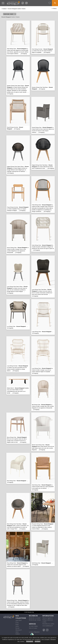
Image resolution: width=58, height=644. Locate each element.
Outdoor (5, 9)
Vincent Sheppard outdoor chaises (17, 9)
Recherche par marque (35, 620)
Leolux (17, 626)
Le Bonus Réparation (34, 632)
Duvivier (18, 628)
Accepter (38, 641)
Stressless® (19, 630)
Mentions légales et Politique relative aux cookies (48, 620)
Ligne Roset (18, 620)
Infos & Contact (33, 628)
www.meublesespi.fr (48, 626)
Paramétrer (30, 641)
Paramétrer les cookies (48, 624)
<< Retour (54, 9)
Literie (17, 632)
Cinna (17, 622)
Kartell (17, 624)
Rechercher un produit (35, 618)
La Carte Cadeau (33, 626)
